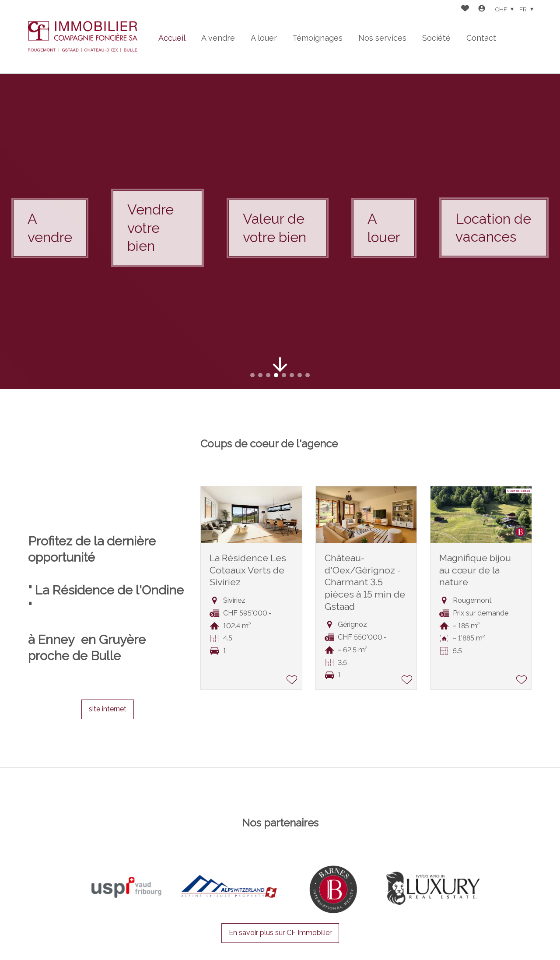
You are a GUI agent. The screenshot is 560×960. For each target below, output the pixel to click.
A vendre (218, 38)
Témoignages (317, 38)
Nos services (382, 38)
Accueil (172, 38)
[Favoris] (465, 9)
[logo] (83, 37)
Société (436, 38)
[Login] (482, 9)
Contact (481, 38)
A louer (264, 38)
